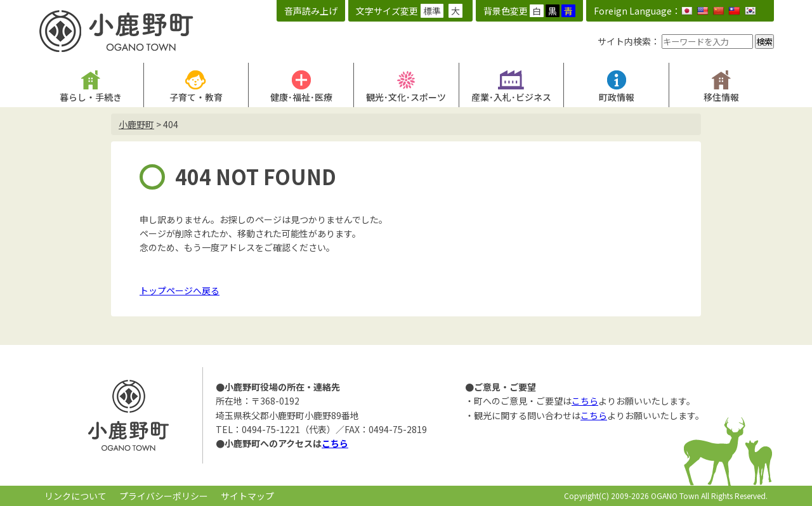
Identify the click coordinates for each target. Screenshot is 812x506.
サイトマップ (247, 496)
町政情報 (617, 97)
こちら (335, 443)
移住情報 (721, 97)
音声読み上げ (311, 11)
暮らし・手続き (91, 97)
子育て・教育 (196, 97)
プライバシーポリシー (164, 496)
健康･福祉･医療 (301, 97)
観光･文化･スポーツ (406, 97)
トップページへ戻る (180, 290)
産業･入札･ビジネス (511, 97)
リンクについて (75, 496)
